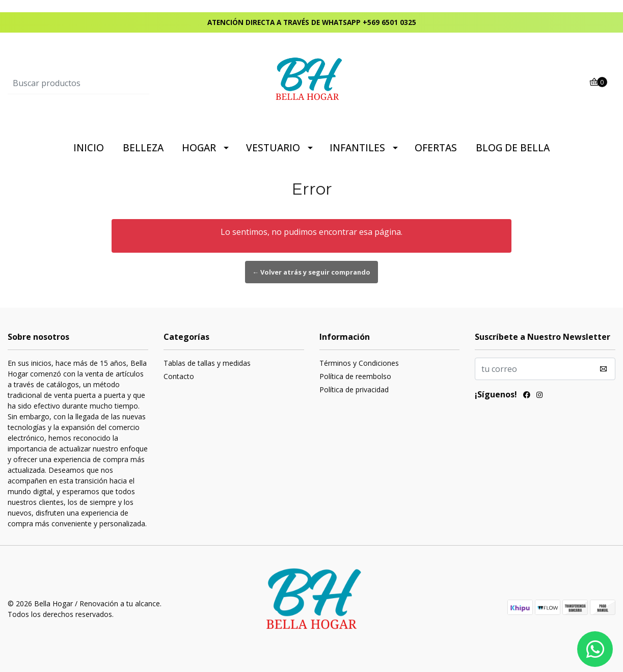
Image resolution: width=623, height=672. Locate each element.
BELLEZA (143, 148)
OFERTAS (436, 148)
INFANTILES (357, 148)
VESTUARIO (273, 148)
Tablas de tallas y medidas (207, 363)
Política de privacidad (354, 389)
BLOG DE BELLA (513, 148)
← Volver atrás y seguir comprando (312, 272)
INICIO (89, 148)
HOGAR (199, 148)
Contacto (179, 376)
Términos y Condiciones (359, 363)
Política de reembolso (355, 376)
